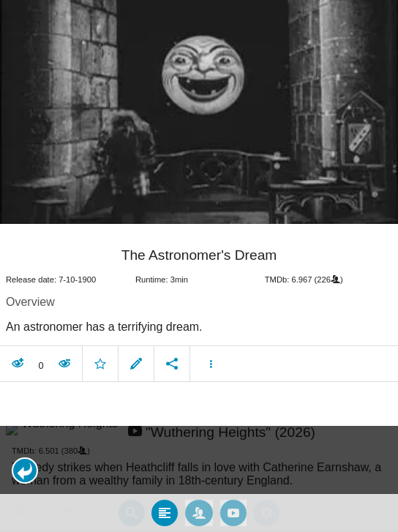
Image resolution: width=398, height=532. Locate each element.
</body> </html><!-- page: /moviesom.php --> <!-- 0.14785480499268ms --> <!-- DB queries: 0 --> (199, 266)
